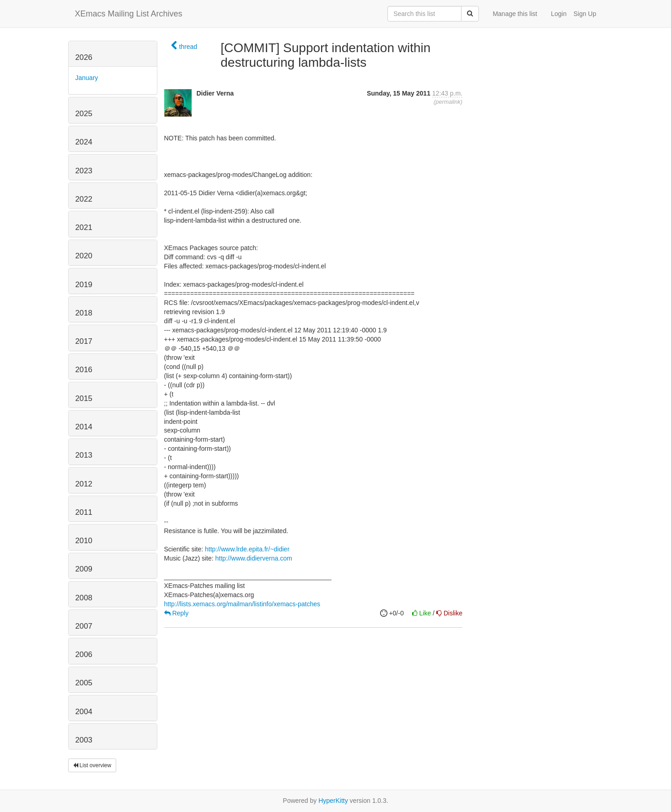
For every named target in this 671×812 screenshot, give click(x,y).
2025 (84, 114)
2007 (84, 626)
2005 (84, 683)
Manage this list (515, 14)
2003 (84, 740)
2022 (84, 199)
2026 (84, 57)
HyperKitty (333, 801)
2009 (84, 569)
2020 (84, 256)
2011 (84, 512)
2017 (84, 341)
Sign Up (585, 14)
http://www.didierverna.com (254, 558)
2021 (84, 227)
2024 (84, 142)
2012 (84, 484)
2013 (84, 455)
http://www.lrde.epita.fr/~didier (247, 549)
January (87, 78)
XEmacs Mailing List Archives (129, 14)
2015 (84, 398)
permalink (448, 102)
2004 (84, 712)
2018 (84, 313)
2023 (84, 171)
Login (558, 14)
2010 (84, 541)
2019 (84, 285)
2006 (84, 654)
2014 (84, 427)
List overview (92, 765)
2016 (84, 370)
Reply (177, 613)
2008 (84, 598)
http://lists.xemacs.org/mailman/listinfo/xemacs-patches (242, 604)
